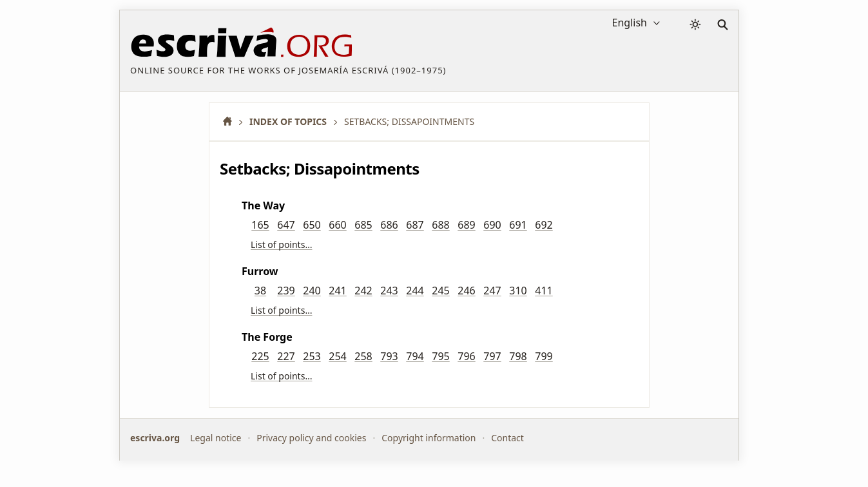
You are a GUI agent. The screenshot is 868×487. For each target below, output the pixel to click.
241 (337, 291)
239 (286, 291)
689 (466, 225)
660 (337, 225)
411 (544, 291)
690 (492, 225)
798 (518, 356)
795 (440, 356)
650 (312, 225)
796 (466, 356)
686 (389, 225)
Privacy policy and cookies (311, 438)
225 (260, 356)
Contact (507, 438)
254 (337, 356)
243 (389, 291)
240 (312, 291)
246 (466, 291)
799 (544, 356)
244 (415, 291)
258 (363, 356)
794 (415, 356)
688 (440, 225)
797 (492, 356)
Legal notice (216, 438)
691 (518, 225)
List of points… (281, 244)
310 (518, 291)
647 (286, 225)
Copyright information (429, 438)
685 (363, 225)
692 (544, 225)
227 (286, 356)
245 (440, 291)
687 (415, 225)
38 (260, 291)
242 (363, 291)
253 (312, 356)
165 (260, 225)
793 (389, 356)
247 (492, 291)
